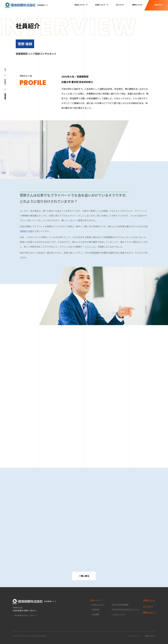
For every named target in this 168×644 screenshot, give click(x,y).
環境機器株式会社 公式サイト (26, 615)
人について (120, 5)
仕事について (149, 600)
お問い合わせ (150, 636)
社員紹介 (5, 82)
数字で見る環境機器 (120, 605)
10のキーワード (119, 614)
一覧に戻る (84, 576)
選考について (137, 5)
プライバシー (134, 636)
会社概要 (96, 614)
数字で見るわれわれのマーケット (126, 609)
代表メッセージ (98, 605)
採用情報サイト (27, 5)
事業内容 (96, 609)
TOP (5, 69)
